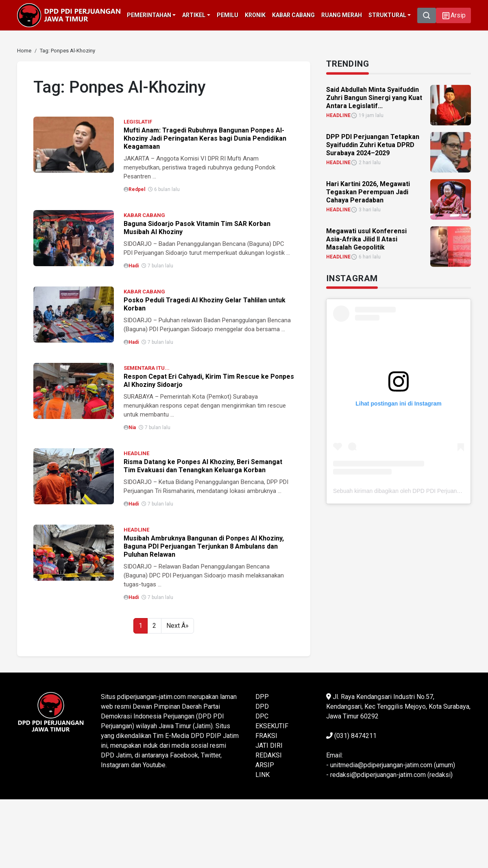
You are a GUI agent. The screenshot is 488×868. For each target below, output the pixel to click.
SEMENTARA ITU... (147, 368)
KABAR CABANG (144, 215)
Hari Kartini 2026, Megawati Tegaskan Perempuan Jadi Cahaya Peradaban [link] (368, 192)
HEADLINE (136, 453)
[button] (453, 15)
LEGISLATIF (138, 122)
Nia (132, 427)
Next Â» (178, 626)
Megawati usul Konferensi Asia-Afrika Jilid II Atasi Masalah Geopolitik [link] (366, 239)
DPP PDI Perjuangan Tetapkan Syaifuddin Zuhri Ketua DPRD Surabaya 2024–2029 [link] (373, 144)
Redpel (137, 189)
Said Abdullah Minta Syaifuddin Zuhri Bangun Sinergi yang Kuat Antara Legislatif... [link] (374, 97)
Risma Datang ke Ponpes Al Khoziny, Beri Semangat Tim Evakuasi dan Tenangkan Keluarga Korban (203, 466)
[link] (24, 51)
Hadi (134, 266)
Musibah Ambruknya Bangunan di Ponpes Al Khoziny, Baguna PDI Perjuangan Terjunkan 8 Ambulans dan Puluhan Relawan (204, 546)
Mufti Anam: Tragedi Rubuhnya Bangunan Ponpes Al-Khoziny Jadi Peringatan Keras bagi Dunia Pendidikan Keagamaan (205, 138)
